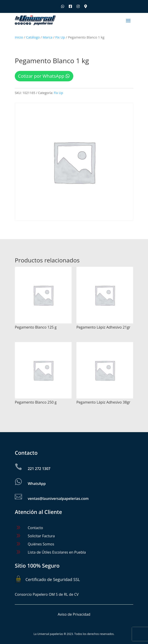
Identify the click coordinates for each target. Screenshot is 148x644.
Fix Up (60, 37)
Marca (48, 37)
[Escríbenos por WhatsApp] (63, 6)
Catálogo (33, 37)
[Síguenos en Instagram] (78, 6)
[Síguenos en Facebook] (70, 6)
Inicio (19, 37)
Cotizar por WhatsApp (41, 76)
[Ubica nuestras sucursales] (86, 6)
